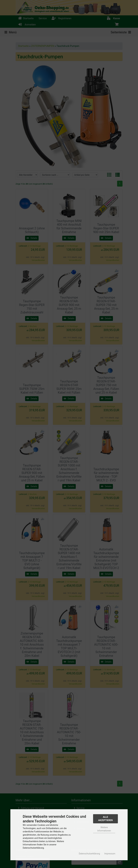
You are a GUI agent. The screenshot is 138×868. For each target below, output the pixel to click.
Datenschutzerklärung (89, 854)
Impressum (110, 854)
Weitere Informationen (104, 829)
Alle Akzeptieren (105, 819)
